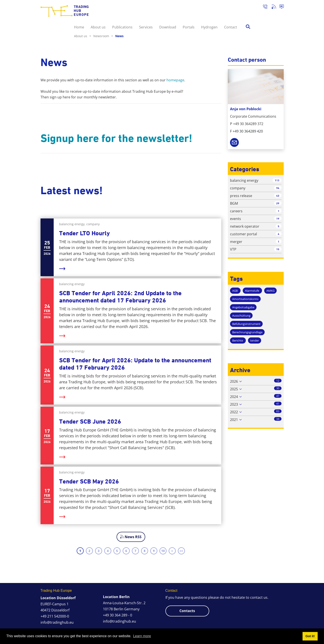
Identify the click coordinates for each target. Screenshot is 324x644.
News (119, 36)
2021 (234, 420)
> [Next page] (172, 551)
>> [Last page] (181, 551)
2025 (234, 389)
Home (79, 27)
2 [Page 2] (89, 551)
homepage (175, 80)
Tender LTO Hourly (84, 233)
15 (278, 249)
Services (146, 27)
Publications (122, 27)
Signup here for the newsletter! (116, 138)
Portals (189, 27)
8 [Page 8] (145, 551)
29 (278, 203)
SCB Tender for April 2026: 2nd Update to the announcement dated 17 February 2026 (120, 297)
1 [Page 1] (80, 551)
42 (278, 196)
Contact (231, 27)
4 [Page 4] (108, 551)
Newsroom (103, 36)
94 (278, 188)
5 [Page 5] (117, 551)
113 (277, 180)
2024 (234, 397)
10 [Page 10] (163, 551)
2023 (234, 404)
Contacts (187, 611)
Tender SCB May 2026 (89, 481)
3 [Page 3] (99, 551)
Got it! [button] (310, 636)
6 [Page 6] (126, 551)
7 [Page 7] (135, 551)
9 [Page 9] (154, 551)
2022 (234, 412)
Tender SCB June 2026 (90, 421)
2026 (234, 381)
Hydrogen (209, 27)
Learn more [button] (142, 636)
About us (98, 27)
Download (168, 27)
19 (278, 219)
